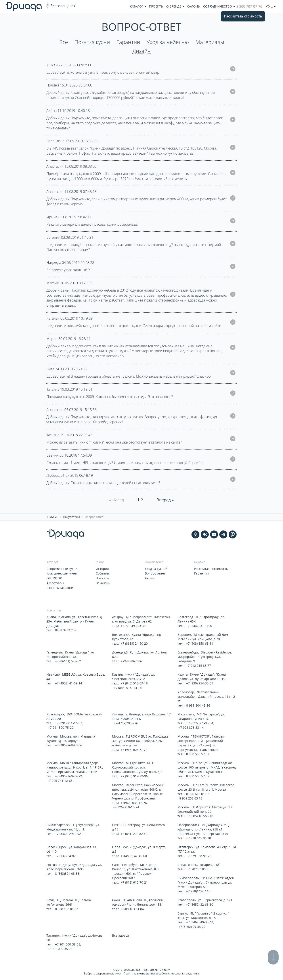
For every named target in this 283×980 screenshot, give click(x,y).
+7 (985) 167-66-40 (200, 815)
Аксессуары (55, 582)
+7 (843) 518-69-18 (134, 682)
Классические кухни (62, 573)
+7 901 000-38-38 (68, 943)
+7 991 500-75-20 (60, 727)
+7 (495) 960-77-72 (69, 775)
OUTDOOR (54, 578)
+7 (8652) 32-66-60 (200, 904)
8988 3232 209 (66, 629)
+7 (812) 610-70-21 (134, 881)
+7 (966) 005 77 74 (134, 749)
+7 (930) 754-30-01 (200, 682)
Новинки (102, 578)
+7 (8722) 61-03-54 (200, 722)
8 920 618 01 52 (198, 793)
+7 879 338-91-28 (199, 855)
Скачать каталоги (60, 587)
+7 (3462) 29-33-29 (192, 926)
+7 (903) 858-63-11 (200, 643)
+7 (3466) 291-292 (68, 833)
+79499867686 (131, 660)
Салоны (194, 6)
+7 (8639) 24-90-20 (134, 643)
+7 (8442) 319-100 (199, 625)
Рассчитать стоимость (243, 16)
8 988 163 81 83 (67, 908)
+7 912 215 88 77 (199, 665)
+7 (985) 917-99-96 (134, 775)
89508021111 (130, 718)
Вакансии (103, 582)
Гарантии (128, 42)
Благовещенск (63, 6)
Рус (271, 6)
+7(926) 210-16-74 (126, 806)
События (102, 573)
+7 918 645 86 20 (199, 837)
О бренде (175, 6)
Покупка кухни (92, 42)
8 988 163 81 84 (132, 908)
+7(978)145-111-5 (199, 890)
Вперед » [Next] (165, 500)
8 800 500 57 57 (198, 753)
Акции (150, 578)
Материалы (210, 42)
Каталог (138, 6)
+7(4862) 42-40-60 (134, 855)
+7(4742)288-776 (125, 722)
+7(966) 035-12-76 (134, 802)
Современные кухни (62, 568)
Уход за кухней (156, 568)
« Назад (117, 500)
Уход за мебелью (168, 42)
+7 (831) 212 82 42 (134, 833)
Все (64, 42)
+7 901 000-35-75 (60, 948)
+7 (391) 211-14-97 (69, 722)
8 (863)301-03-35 (67, 873)
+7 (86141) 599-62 (68, 660)
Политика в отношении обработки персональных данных (162, 973)
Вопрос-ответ (155, 573)
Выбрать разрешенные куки (102, 973)
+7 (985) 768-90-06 (69, 744)
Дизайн (142, 51)
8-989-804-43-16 (198, 704)
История (102, 568)
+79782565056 (197, 868)
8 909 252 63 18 (190, 797)
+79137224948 (66, 855)
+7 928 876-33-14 (191, 727)
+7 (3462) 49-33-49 (200, 921)
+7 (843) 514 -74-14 (127, 687)
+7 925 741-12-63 (60, 780)
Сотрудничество (219, 6)
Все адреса (120, 935)
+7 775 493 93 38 (133, 625)
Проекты (156, 6)
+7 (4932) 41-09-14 (69, 682)
